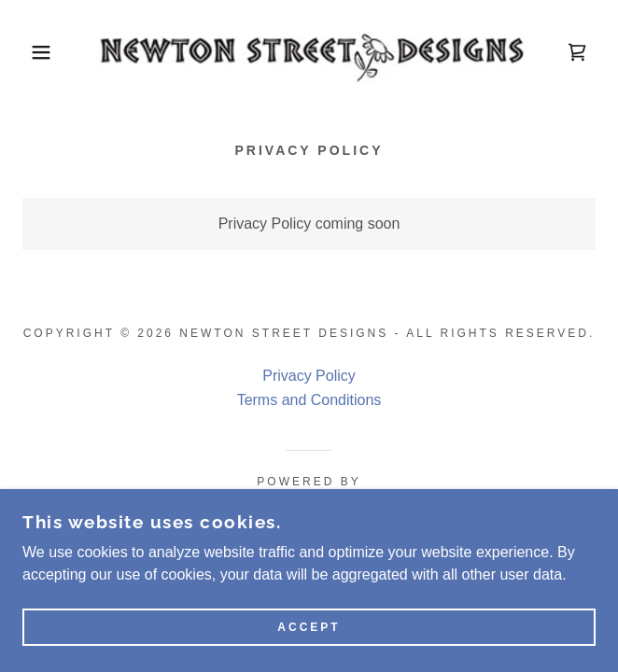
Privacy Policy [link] (309, 376)
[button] (41, 52)
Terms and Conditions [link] (309, 400)
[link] (309, 52)
